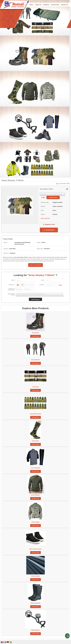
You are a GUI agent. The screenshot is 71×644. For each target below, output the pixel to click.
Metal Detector (36, 630)
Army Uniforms (35, 360)
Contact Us (64, 5)
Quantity (42, 285)
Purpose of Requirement (11, 289)
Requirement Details (11, 294)
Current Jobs (55, 5)
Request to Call (49, 224)
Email (42, 280)
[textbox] (59, 194)
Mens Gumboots (35, 603)
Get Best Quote (36, 336)
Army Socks (35, 441)
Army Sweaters (35, 495)
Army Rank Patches (35, 414)
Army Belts (35, 387)
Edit (43, 197)
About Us (38, 5)
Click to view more (45, 218)
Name (13, 280)
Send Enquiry (49, 230)
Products (46, 5)
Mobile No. (12, 285)
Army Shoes (36, 333)
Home (31, 5)
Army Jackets (35, 522)
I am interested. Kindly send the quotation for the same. (39, 294)
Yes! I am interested (35, 265)
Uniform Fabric (35, 576)
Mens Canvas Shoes (35, 549)
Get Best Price (53, 197)
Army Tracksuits (36, 468)
